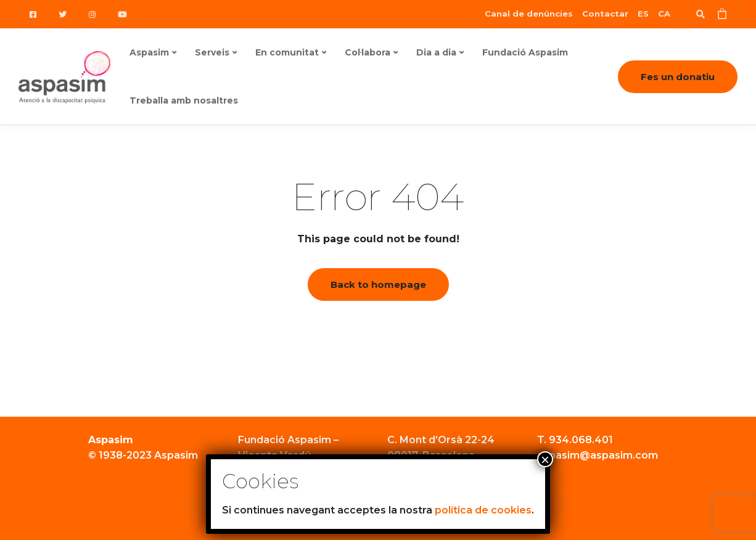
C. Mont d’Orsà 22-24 (441, 440)
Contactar (605, 14)
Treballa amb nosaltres (184, 100)
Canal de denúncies (529, 14)
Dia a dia (436, 52)
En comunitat (287, 52)
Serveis (212, 52)
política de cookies (483, 510)
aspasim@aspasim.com (598, 455)
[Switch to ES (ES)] (643, 14)
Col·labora (368, 52)
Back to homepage (378, 284)
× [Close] (545, 459)
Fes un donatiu (678, 77)
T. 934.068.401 (575, 440)
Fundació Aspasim (525, 52)
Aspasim (149, 52)
